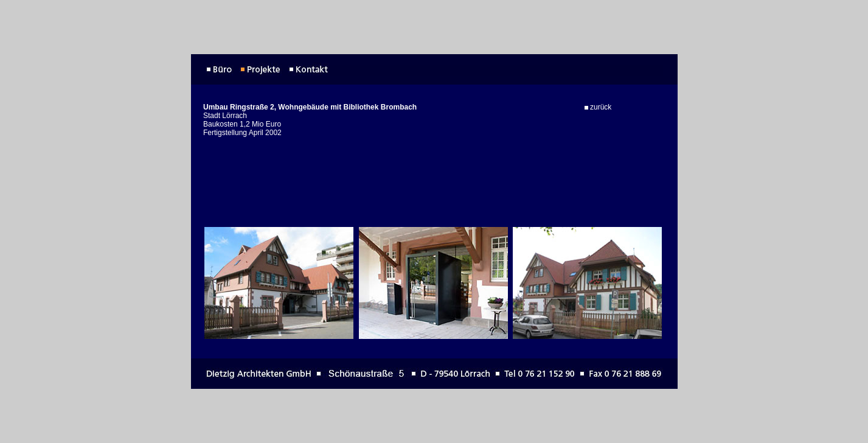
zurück (598, 105)
